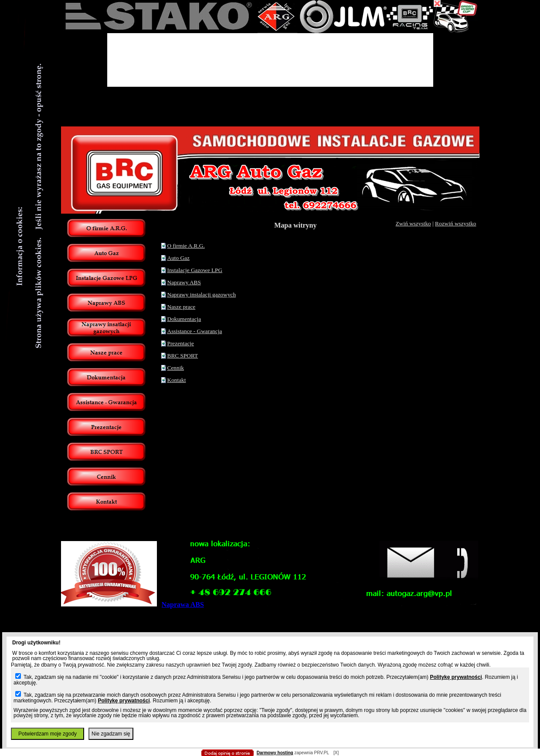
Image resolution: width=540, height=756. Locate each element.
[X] (336, 753)
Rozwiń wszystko (455, 223)
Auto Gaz (178, 258)
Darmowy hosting (275, 753)
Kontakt (177, 380)
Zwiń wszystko (413, 223)
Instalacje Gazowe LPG (195, 270)
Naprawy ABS (184, 282)
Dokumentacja (184, 319)
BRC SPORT (183, 356)
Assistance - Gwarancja (195, 331)
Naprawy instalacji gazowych (202, 295)
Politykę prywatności (456, 677)
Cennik (176, 368)
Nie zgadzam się (111, 734)
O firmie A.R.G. (186, 246)
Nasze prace (182, 307)
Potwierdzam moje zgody (48, 734)
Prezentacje (181, 343)
